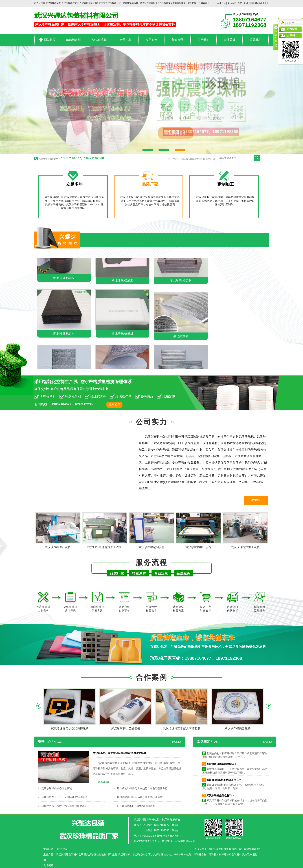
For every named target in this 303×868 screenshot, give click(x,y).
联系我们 (256, 40)
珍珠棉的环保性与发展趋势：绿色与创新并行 (142, 788)
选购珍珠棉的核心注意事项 (57, 788)
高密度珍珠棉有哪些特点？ (222, 765)
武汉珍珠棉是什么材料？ (220, 796)
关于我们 (204, 40)
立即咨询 (115, 404)
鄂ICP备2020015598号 (147, 841)
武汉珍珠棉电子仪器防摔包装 (70, 728)
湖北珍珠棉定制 (181, 281)
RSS (240, 3)
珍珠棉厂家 (209, 159)
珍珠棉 (185, 159)
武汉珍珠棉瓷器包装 (238, 728)
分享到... (292, 35)
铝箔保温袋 (99, 40)
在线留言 (292, 29)
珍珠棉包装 (196, 159)
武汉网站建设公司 (185, 841)
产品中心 (126, 40)
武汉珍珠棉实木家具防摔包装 (182, 728)
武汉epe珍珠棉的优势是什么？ (224, 781)
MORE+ (262, 257)
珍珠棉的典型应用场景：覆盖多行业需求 (140, 797)
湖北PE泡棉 (238, 257)
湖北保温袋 (181, 337)
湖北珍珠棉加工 (122, 281)
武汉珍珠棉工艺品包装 (126, 728)
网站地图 (232, 3)
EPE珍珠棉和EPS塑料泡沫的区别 (136, 806)
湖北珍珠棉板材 (122, 334)
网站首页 (47, 40)
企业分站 (221, 3)
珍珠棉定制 (73, 40)
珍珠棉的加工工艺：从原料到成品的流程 (64, 797)
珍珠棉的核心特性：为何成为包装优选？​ (64, 806)
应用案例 (151, 40)
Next (268, 706)
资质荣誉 (230, 40)
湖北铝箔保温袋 (156, 257)
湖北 (59, 849)
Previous (39, 706)
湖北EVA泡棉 (212, 257)
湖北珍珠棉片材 (94, 257)
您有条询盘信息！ (259, 3)
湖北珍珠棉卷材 (125, 257)
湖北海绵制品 (185, 257)
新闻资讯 (177, 40)
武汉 (65, 849)
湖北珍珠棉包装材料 (60, 257)
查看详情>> (104, 782)
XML (246, 3)
